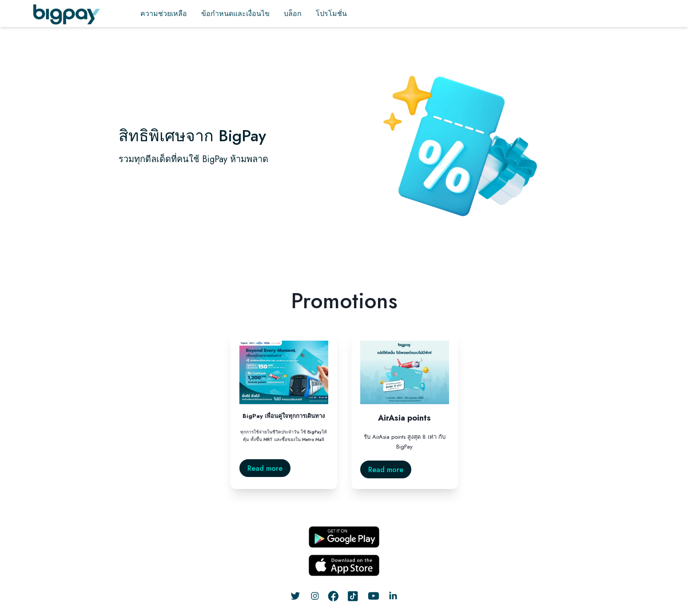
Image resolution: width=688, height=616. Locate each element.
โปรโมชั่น (331, 14)
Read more (265, 468)
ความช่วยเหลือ (164, 14)
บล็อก (293, 14)
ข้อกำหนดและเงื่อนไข (235, 14)
